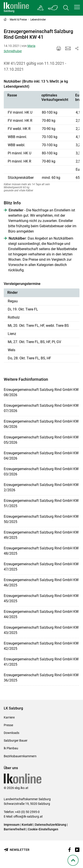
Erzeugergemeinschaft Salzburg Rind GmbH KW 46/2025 (41, 583)
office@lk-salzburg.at (28, 816)
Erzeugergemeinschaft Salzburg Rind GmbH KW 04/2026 (41, 456)
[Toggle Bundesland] (53, 8)
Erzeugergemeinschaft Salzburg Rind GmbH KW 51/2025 (41, 503)
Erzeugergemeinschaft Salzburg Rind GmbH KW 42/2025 (41, 646)
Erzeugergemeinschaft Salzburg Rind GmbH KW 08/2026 (41, 392)
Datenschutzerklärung (51, 825)
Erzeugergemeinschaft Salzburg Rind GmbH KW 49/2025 (41, 535)
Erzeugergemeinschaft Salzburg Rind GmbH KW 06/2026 (41, 424)
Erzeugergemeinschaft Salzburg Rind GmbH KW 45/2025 (41, 598)
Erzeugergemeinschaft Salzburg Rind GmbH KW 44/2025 (41, 614)
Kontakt (27, 825)
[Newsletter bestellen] (17, 850)
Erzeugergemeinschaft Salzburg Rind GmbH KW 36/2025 (41, 678)
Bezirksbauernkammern (20, 756)
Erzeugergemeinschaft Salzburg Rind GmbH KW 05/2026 (41, 440)
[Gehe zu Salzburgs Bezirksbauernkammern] (41, 8)
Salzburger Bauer (16, 741)
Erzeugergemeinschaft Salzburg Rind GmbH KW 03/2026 (41, 472)
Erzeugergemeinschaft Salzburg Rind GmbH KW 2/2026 (41, 487)
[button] (77, 7)
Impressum (12, 825)
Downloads (12, 733)
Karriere (9, 717)
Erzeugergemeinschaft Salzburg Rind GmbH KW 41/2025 (41, 662)
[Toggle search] (66, 8)
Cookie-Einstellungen (43, 829)
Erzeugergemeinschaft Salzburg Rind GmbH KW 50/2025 (41, 519)
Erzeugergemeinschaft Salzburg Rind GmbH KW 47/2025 (41, 567)
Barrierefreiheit (15, 829)
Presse (8, 725)
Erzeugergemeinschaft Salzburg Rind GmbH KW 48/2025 (41, 551)
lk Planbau (11, 748)
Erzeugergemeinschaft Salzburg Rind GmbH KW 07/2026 (41, 408)
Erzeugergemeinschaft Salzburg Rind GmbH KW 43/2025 (41, 630)
